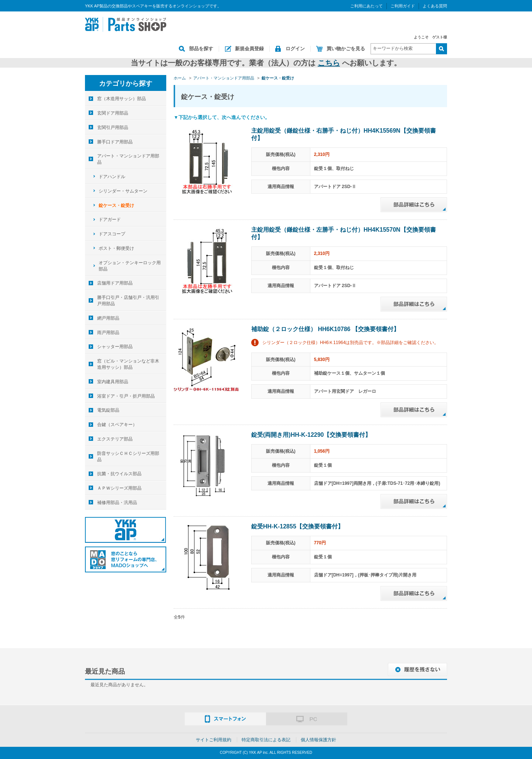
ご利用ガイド (403, 6)
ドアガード (110, 219)
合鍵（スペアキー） (117, 425)
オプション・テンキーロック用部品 (130, 266)
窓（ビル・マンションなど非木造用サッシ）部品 (128, 364)
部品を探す (201, 49)
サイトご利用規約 (214, 740)
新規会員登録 (249, 49)
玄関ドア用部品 (113, 113)
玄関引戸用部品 (113, 127)
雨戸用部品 (108, 333)
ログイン (295, 49)
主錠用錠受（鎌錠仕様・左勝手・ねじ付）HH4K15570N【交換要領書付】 (344, 233)
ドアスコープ (112, 234)
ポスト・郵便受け (116, 248)
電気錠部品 (108, 410)
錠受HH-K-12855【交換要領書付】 (297, 526)
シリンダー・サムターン (123, 191)
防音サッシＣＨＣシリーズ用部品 (128, 457)
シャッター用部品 (115, 347)
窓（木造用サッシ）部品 (122, 99)
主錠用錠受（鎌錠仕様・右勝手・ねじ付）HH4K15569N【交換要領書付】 (344, 134)
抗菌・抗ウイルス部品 (119, 474)
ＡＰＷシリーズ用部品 (119, 488)
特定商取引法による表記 (266, 740)
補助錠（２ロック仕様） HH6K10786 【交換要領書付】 (325, 329)
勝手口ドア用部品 (115, 142)
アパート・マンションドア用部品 (128, 159)
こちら (329, 63)
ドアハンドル (112, 177)
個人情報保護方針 (318, 740)
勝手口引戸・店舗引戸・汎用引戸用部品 (128, 301)
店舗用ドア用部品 (115, 283)
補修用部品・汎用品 (117, 503)
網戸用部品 (108, 318)
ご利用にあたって (366, 6)
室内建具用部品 (113, 382)
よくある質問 (435, 6)
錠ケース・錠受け (116, 205)
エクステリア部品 (115, 439)
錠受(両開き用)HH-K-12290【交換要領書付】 (311, 435)
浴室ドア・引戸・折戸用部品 (126, 396)
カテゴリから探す (126, 84)
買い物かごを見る (346, 49)
